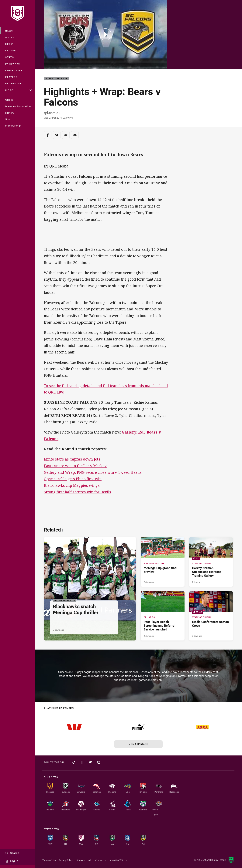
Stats (10, 57)
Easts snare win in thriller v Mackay (75, 466)
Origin (9, 100)
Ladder (11, 51)
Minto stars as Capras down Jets (72, 459)
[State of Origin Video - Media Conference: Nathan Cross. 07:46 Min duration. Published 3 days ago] (211, 616)
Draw (9, 44)
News (9, 31)
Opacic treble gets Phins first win (73, 479)
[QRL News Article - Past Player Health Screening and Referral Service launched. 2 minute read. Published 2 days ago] (163, 616)
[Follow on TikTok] (74, 762)
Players (11, 77)
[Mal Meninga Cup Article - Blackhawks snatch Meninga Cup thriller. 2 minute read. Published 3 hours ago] (90, 589)
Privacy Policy (66, 860)
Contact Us (101, 860)
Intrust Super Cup (56, 78)
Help (90, 860)
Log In (12, 861)
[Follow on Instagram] (99, 762)
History (10, 113)
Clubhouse (14, 84)
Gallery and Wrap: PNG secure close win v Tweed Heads (93, 472)
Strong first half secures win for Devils (78, 492)
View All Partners (138, 744)
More (19, 90)
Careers (81, 860)
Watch (10, 37)
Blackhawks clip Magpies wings (72, 485)
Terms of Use (49, 860)
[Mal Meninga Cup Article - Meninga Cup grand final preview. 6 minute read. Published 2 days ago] (163, 562)
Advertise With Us (118, 860)
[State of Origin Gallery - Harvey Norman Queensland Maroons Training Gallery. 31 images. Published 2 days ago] (211, 562)
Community (14, 70)
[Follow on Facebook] (82, 762)
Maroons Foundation (18, 106)
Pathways (13, 64)
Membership (13, 126)
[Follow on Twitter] (90, 762)
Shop (8, 119)
